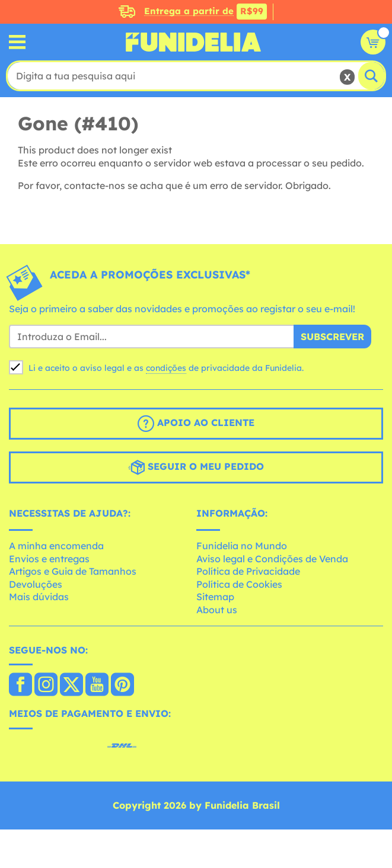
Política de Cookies (239, 584)
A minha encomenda (56, 546)
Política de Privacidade (248, 571)
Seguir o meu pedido (196, 467)
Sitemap (215, 597)
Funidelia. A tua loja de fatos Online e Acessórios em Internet (193, 42)
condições (166, 368)
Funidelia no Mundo (242, 546)
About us (217, 610)
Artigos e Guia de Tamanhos (73, 571)
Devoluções (36, 584)
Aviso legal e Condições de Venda (272, 559)
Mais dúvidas (39, 597)
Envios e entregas (49, 559)
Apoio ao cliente (196, 424)
